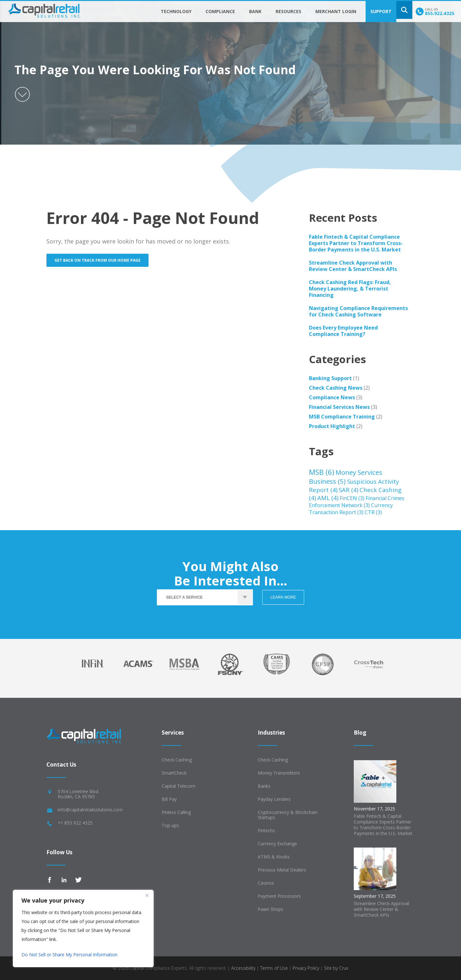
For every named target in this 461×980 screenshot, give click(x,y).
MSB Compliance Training (342, 417)
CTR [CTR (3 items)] (373, 512)
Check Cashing (177, 760)
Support (381, 11)
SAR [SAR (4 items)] (348, 490)
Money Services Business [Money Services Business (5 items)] (346, 477)
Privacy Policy (306, 968)
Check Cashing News (336, 388)
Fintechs (266, 830)
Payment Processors (279, 896)
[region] (83, 928)
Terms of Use (274, 968)
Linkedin (64, 880)
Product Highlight (332, 426)
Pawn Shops (271, 909)
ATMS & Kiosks (274, 857)
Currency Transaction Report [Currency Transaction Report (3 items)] (351, 509)
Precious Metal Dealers (282, 870)
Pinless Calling (176, 812)
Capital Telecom (178, 786)
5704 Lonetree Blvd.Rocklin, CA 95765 (78, 794)
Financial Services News (339, 407)
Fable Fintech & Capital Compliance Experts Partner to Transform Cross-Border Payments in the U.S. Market (356, 243)
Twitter (78, 880)
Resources (288, 11)
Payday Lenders (274, 799)
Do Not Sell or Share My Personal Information (69, 955)
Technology (176, 11)
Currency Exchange (277, 844)
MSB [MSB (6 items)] (322, 472)
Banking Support (330, 378)
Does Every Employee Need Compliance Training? (343, 331)
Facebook (50, 880)
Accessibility (243, 968)
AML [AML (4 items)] (328, 498)
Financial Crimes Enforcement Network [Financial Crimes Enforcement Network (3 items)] (357, 502)
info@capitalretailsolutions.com (90, 810)
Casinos (266, 883)
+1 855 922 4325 (75, 823)
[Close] (147, 895)
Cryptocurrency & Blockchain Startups (288, 815)
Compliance (220, 11)
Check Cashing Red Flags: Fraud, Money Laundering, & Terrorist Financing (350, 289)
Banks (264, 786)
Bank (255, 11)
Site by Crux (336, 968)
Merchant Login (336, 11)
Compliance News (332, 397)
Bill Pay (169, 799)
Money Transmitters (279, 773)
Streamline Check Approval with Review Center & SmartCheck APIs (353, 266)
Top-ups (170, 825)
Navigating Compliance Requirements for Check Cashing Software (358, 311)
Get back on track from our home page (97, 260)
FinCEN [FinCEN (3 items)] (352, 498)
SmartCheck (174, 773)
